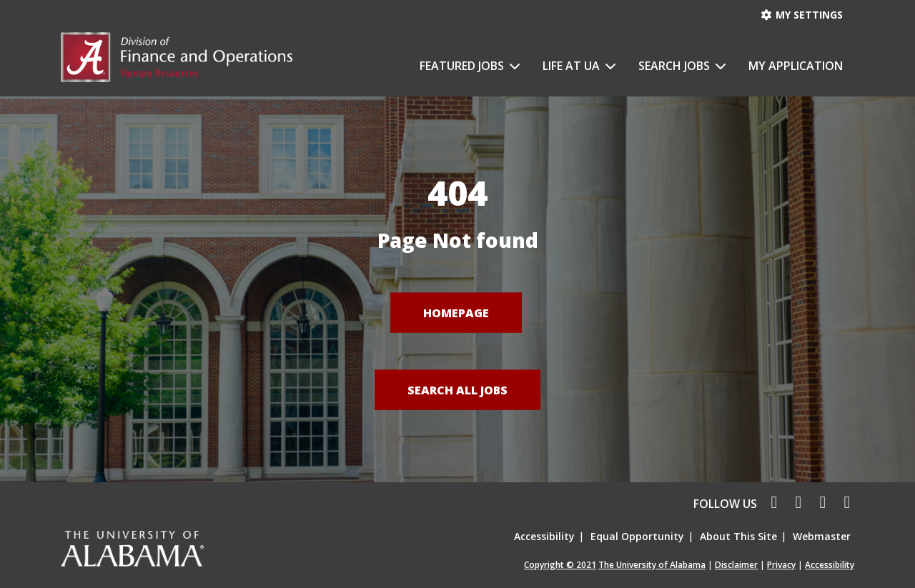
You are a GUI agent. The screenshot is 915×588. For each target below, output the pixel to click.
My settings (802, 15)
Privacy (781, 565)
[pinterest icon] (844, 504)
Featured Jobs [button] (463, 66)
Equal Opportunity (637, 536)
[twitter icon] (796, 504)
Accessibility (544, 536)
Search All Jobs (457, 389)
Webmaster (822, 536)
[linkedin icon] (821, 504)
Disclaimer (736, 565)
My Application (796, 66)
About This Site (738, 536)
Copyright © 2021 (560, 565)
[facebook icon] (771, 504)
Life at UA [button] (573, 66)
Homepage (456, 312)
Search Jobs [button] (676, 66)
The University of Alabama (652, 565)
